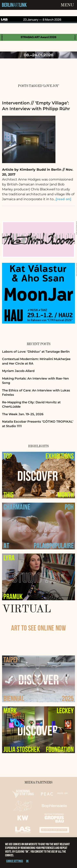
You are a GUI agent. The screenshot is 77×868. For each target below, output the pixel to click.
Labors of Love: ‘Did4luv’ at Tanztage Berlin (36, 352)
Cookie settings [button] (15, 861)
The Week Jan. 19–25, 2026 (23, 414)
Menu (67, 5)
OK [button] (27, 861)
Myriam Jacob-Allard (18, 371)
